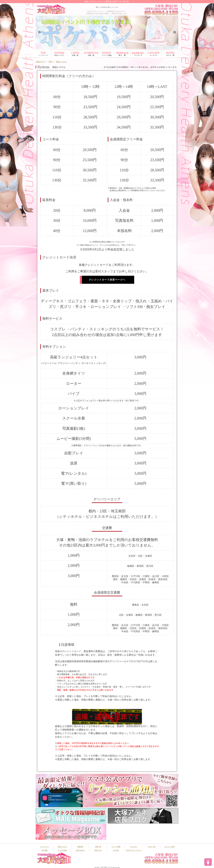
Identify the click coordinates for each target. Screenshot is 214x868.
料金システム (62, 847)
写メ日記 (116, 850)
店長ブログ (98, 850)
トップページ (44, 54)
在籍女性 (75, 54)
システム (59, 54)
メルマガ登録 (62, 850)
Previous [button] (39, 32)
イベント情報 (107, 54)
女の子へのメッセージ (134, 850)
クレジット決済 (169, 847)
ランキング (138, 54)
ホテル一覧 (170, 54)
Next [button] (175, 32)
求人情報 (45, 850)
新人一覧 (122, 54)
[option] (107, 32)
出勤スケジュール (91, 54)
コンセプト (154, 54)
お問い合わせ (80, 850)
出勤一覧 (98, 847)
